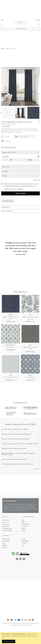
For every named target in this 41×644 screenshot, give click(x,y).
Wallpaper (5, 545)
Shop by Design (6, 541)
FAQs (23, 522)
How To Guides (25, 524)
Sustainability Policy (7, 529)
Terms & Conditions (7, 531)
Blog (23, 520)
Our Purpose (6, 520)
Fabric (4, 543)
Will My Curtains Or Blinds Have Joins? (14, 448)
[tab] (20, 152)
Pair (11, 160)
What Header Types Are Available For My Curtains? (18, 464)
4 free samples (20, 29)
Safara (11, 315)
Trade (23, 545)
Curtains (24, 539)
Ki (30, 315)
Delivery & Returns (7, 211)
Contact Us (24, 526)
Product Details (6, 207)
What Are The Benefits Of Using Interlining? (16, 439)
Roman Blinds (25, 541)
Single (30, 160)
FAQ (37, 20)
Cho (11, 375)
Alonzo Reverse (11, 345)
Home (3, 49)
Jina (30, 345)
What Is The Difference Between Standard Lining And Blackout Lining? (18, 454)
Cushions (5, 547)
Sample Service (6, 539)
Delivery (24, 529)
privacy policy (20, 507)
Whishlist (35, 20)
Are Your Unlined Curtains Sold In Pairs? (14, 459)
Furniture (24, 543)
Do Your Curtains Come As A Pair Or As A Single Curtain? (20, 444)
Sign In (39, 20)
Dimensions (6, 167)
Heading (5, 171)
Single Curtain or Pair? (9, 152)
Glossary (4, 522)
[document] (21, 638)
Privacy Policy (6, 524)
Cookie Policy (6, 526)
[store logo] (20, 23)
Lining (4, 176)
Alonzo (30, 375)
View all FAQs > (37, 469)
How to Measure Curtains (8, 147)
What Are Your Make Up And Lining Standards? (17, 434)
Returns (24, 531)
